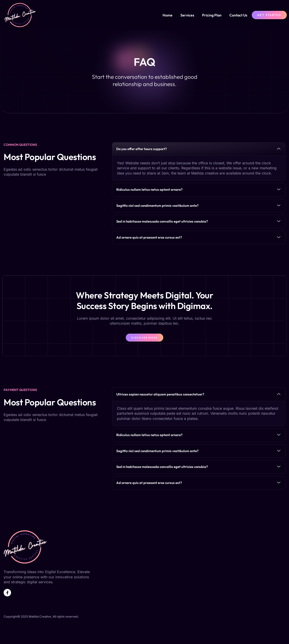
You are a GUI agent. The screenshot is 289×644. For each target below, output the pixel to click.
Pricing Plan (212, 15)
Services (187, 15)
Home (168, 15)
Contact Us (238, 15)
